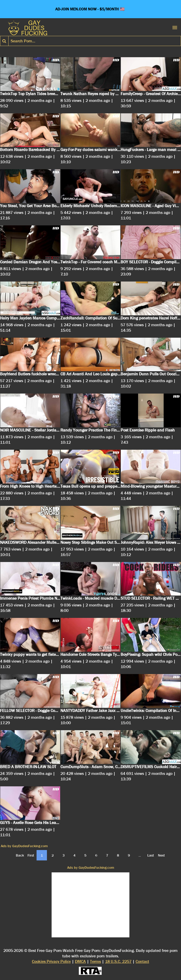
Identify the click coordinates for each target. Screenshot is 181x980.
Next (161, 855)
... (140, 855)
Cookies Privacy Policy (51, 961)
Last (151, 855)
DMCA (80, 961)
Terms (95, 961)
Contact (142, 961)
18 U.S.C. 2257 (118, 961)
